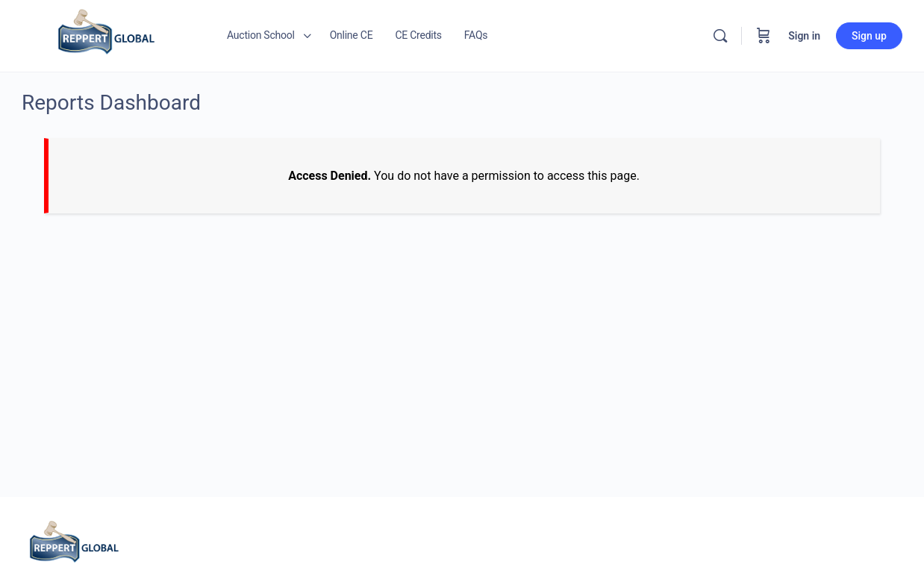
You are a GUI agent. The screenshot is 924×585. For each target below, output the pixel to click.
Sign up (869, 36)
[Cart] (764, 36)
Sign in (804, 36)
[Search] (720, 36)
